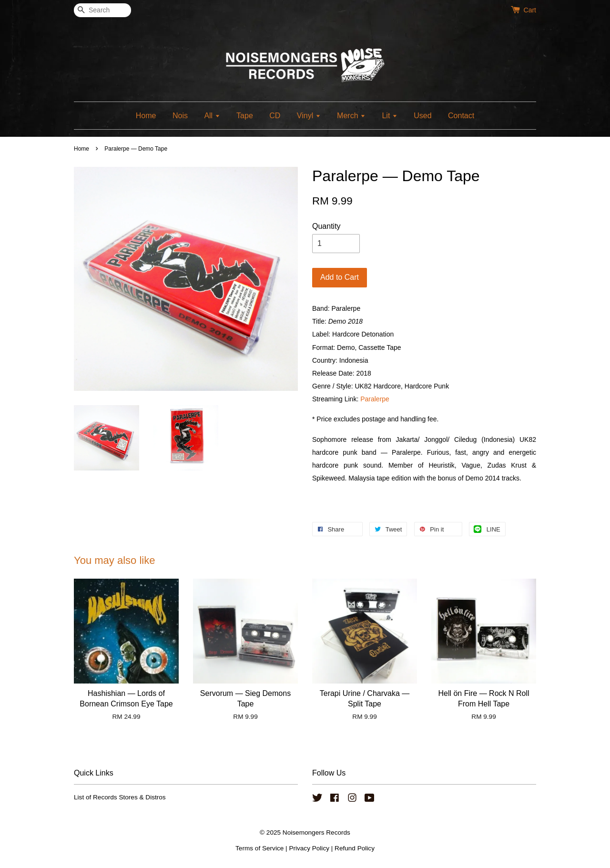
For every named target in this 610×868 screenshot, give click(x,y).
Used (422, 116)
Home (146, 116)
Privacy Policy (309, 848)
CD (275, 116)
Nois (180, 116)
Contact (461, 116)
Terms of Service (259, 848)
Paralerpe (375, 399)
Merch (351, 116)
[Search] (102, 10)
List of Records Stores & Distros (120, 797)
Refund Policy (355, 848)
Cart (530, 10)
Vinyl (309, 116)
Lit (389, 116)
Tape (245, 116)
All (212, 116)
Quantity (326, 226)
